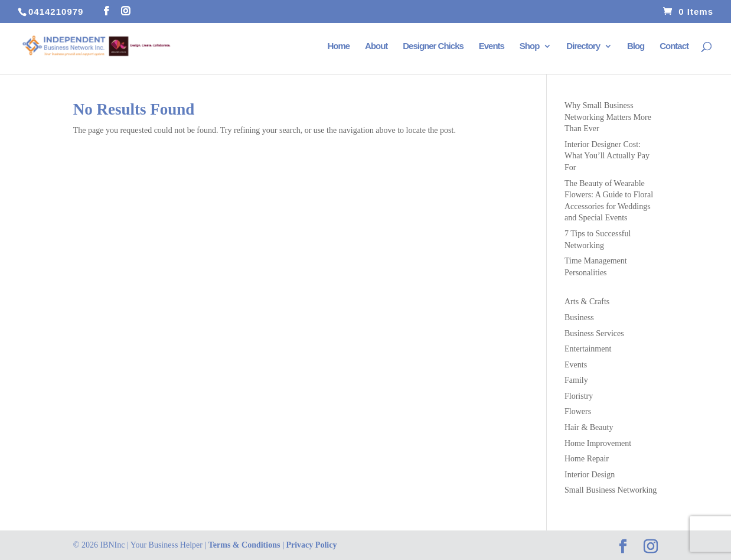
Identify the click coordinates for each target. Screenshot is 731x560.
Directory (583, 46)
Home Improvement (598, 443)
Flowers (578, 411)
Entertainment (588, 349)
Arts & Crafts (587, 302)
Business (579, 318)
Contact (674, 46)
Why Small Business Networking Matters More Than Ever (608, 117)
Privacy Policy (311, 545)
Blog (636, 46)
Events (492, 46)
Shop (530, 46)
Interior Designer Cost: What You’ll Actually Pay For (607, 156)
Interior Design (590, 475)
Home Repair (587, 459)
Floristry (579, 396)
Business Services (594, 333)
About (376, 46)
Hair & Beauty (589, 427)
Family (576, 380)
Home (338, 46)
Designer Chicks (433, 46)
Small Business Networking (611, 490)
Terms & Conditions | (247, 545)
